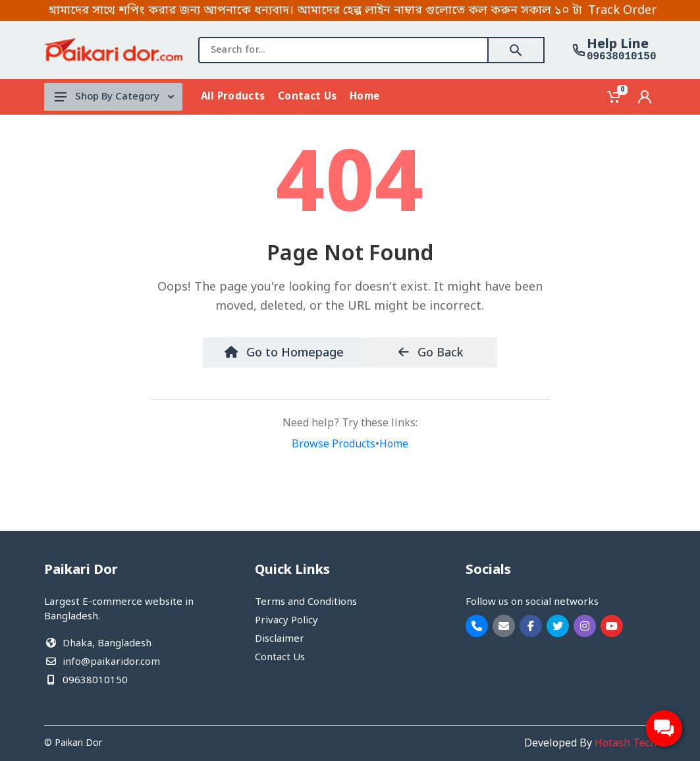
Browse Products (334, 445)
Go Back (431, 353)
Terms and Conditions (306, 602)
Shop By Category (114, 97)
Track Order (622, 11)
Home (394, 445)
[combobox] (343, 50)
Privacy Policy (286, 621)
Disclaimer (280, 639)
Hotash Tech (626, 744)
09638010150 (622, 57)
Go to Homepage (284, 353)
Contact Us (280, 658)
